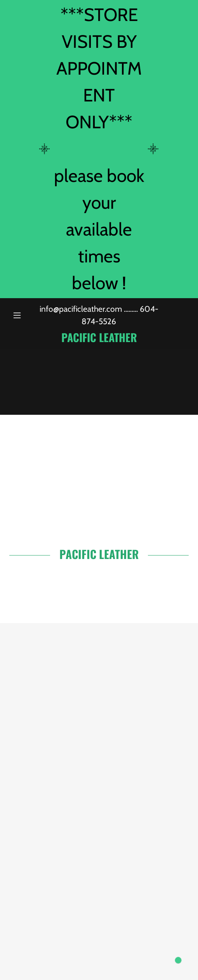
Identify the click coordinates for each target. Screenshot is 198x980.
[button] (23, 315)
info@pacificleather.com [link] (81, 309)
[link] (99, 337)
